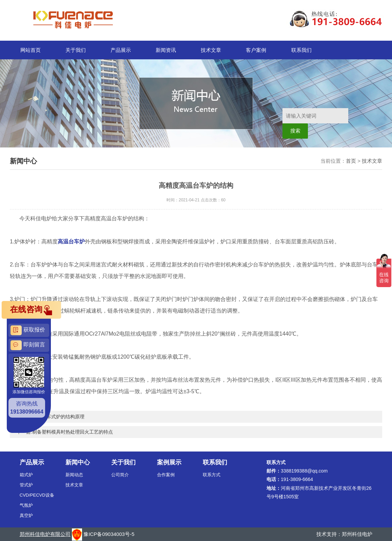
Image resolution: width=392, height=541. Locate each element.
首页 (351, 161)
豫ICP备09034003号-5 (109, 534)
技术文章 (211, 50)
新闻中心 (78, 462)
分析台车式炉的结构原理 (58, 417)
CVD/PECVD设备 (37, 495)
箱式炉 (26, 475)
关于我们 (76, 50)
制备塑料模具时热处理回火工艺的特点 (73, 432)
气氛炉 (26, 505)
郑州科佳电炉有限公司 (45, 534)
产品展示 (121, 50)
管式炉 (26, 485)
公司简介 (120, 475)
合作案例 (166, 475)
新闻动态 (74, 475)
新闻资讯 (166, 50)
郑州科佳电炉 (357, 534)
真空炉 (26, 515)
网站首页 (31, 50)
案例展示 (169, 462)
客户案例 (256, 50)
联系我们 (301, 50)
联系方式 (212, 475)
